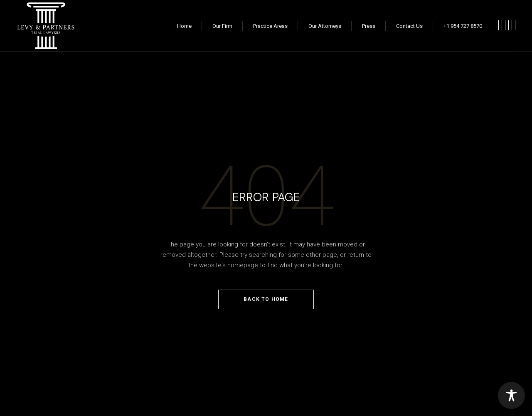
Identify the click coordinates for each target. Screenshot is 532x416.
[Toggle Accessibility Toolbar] (511, 395)
